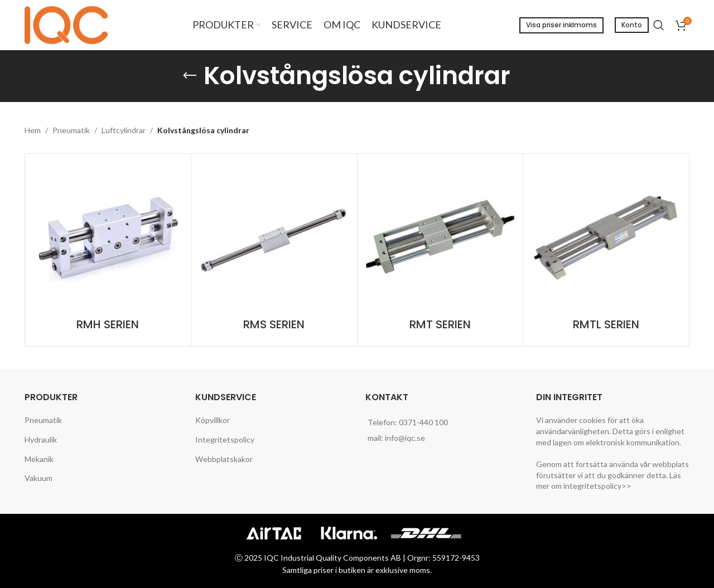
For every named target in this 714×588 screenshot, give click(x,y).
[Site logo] (69, 24)
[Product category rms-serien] (274, 250)
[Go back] (190, 76)
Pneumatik (71, 130)
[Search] (659, 25)
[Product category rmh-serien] (108, 250)
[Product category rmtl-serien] (606, 250)
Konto (632, 25)
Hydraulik (41, 439)
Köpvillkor (213, 420)
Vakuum (38, 478)
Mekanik (39, 459)
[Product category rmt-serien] (440, 250)
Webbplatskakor (224, 459)
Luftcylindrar (124, 130)
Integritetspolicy (225, 439)
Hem (33, 130)
